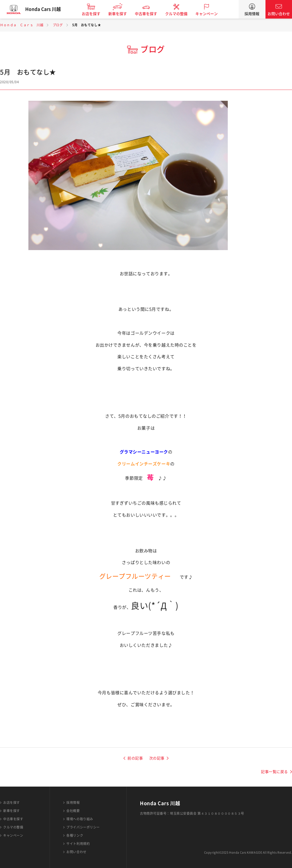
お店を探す (95, 14)
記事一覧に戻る (274, 772)
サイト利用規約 (78, 844)
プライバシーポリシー (83, 827)
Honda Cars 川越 (46, 9)
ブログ (58, 25)
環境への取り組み (80, 819)
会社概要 (73, 811)
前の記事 (135, 758)
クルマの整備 (180, 14)
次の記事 (157, 758)
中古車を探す (149, 14)
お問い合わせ (279, 14)
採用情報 (252, 14)
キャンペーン (210, 14)
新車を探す (121, 14)
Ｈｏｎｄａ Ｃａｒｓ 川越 (22, 25)
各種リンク (75, 835)
